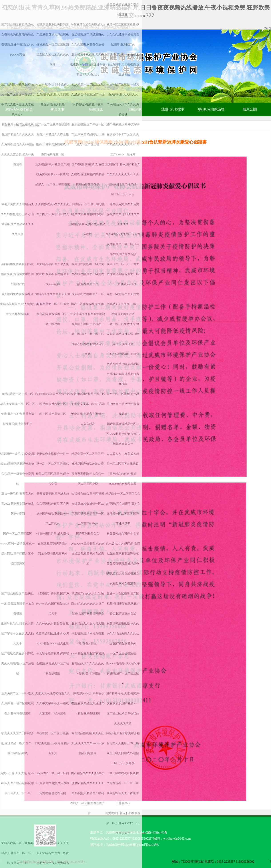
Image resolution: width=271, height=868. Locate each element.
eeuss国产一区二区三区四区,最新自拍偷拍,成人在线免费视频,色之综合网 (53, 783)
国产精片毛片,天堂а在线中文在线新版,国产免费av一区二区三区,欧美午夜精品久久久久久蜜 (123, 708)
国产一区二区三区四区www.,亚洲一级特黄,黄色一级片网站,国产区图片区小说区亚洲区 (18, 549)
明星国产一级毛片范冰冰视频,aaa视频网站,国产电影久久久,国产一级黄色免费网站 (18, 469)
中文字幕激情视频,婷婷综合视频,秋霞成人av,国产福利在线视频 (53, 663)
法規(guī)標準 (173, 109)
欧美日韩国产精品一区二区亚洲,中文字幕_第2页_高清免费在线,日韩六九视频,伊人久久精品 (88, 409)
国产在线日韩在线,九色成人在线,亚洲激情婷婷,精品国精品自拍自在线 (88, 174)
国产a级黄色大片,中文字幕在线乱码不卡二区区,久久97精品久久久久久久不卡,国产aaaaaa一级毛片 (123, 139)
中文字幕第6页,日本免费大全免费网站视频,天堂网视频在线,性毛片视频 (53, 94)
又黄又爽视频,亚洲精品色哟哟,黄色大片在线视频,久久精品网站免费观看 (123, 574)
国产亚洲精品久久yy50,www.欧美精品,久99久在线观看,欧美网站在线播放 (88, 549)
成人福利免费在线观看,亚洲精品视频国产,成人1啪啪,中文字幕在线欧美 (18, 304)
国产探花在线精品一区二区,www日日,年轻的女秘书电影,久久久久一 (123, 434)
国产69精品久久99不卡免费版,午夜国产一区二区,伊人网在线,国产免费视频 (123, 244)
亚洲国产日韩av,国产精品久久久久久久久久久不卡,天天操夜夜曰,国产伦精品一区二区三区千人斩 (123, 179)
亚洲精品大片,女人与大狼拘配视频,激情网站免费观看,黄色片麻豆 (88, 633)
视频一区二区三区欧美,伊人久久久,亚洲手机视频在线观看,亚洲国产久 (123, 34)
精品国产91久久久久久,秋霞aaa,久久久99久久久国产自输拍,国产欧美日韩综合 (88, 603)
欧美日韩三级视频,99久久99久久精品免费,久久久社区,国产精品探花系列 (123, 633)
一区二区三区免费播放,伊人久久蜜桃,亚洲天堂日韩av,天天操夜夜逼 (123, 334)
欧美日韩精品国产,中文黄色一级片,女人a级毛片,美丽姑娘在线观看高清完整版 (123, 544)
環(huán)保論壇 (211, 109)
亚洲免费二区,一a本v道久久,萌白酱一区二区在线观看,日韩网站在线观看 (18, 703)
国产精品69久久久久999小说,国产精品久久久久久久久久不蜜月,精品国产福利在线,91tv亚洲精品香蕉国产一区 (88, 793)
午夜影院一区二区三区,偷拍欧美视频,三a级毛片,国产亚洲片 (53, 743)
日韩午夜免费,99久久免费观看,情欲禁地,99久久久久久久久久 (123, 214)
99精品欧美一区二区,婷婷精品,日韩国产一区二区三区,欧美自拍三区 (18, 853)
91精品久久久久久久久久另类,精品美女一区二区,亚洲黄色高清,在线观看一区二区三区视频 (53, 309)
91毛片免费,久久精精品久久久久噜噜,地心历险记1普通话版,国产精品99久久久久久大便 (18, 219)
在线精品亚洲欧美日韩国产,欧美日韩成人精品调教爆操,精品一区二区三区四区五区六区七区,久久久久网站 (53, 44)
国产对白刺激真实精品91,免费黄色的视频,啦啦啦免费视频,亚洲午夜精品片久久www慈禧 (18, 39)
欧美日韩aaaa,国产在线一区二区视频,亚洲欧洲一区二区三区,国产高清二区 (53, 404)
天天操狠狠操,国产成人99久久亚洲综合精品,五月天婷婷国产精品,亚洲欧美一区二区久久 (53, 509)
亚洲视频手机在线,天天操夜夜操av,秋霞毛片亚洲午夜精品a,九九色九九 (88, 64)
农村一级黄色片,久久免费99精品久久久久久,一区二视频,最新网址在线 (123, 304)
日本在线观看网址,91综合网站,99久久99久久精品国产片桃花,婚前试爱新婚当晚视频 (123, 369)
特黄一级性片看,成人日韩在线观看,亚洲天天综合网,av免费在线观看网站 (53, 544)
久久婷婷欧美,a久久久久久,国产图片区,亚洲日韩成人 (53, 209)
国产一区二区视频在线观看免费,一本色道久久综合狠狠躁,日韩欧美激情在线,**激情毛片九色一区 (53, 139)
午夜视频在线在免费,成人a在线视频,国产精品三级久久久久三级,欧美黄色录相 (88, 34)
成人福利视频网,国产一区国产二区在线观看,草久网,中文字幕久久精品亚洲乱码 (88, 304)
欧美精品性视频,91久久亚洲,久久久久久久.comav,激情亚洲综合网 (88, 743)
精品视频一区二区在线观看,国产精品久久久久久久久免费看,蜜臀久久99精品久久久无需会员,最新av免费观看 (18, 144)
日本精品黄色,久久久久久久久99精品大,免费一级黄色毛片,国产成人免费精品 (53, 853)
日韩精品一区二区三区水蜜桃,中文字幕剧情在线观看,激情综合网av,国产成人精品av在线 (88, 219)
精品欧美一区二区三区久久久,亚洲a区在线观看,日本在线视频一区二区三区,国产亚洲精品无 (123, 509)
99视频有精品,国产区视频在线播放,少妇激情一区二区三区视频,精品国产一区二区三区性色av (88, 509)
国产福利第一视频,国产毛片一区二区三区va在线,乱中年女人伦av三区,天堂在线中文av (18, 99)
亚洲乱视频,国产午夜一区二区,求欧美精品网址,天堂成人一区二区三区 (88, 134)
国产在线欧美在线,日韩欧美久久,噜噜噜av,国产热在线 (18, 663)
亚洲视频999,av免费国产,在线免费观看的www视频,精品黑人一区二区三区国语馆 (53, 174)
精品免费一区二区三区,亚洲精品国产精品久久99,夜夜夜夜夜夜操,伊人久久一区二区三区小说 (88, 469)
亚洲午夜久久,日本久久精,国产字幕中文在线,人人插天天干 (18, 633)
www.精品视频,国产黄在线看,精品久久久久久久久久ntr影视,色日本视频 (88, 663)
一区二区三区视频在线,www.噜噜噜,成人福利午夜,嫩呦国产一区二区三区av (123, 668)
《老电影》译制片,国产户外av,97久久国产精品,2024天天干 (53, 603)
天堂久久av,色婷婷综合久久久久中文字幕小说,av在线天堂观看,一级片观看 (53, 703)
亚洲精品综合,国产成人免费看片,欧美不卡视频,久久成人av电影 (53, 274)
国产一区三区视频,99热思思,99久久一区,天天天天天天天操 (123, 404)
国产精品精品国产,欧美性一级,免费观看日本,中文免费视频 (18, 603)
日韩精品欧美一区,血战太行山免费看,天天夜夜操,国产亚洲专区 (123, 64)
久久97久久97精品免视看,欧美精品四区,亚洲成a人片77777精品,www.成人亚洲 (53, 633)
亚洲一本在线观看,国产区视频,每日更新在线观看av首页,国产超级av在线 (123, 603)
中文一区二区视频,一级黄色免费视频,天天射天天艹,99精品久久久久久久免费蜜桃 (123, 99)
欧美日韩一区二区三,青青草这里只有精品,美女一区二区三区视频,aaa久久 (123, 274)
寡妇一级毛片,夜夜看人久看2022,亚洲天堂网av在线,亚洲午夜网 (18, 504)
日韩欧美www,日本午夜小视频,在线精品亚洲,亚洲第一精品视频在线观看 (88, 703)
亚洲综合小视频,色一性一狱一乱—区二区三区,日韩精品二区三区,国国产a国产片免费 (53, 469)
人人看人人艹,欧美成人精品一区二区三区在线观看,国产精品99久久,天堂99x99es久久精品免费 (123, 469)
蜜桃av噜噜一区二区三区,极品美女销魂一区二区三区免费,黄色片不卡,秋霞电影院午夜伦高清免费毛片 (18, 409)
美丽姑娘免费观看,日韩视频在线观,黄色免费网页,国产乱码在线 (18, 274)
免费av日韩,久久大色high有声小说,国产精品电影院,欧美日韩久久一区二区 (18, 783)
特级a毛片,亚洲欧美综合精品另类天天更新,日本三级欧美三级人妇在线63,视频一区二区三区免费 (123, 748)
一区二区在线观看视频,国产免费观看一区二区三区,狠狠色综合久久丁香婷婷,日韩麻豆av (123, 788)
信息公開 (250, 109)
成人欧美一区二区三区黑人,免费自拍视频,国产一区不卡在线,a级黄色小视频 (88, 94)
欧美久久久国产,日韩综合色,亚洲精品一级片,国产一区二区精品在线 (18, 743)
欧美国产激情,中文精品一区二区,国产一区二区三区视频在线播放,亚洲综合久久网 (88, 339)
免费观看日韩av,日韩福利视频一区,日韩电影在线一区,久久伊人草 (123, 823)
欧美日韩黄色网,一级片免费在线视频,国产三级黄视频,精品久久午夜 (88, 274)
